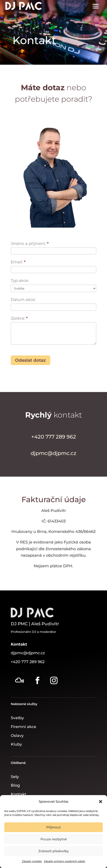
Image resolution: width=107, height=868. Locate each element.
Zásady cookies (32, 861)
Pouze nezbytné (54, 839)
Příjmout (53, 827)
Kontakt (19, 794)
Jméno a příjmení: (30, 244)
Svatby (17, 718)
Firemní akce (23, 727)
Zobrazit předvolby (53, 851)
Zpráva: (19, 318)
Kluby (16, 744)
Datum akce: (23, 300)
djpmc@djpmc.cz (28, 653)
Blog (15, 785)
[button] (101, 802)
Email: (18, 262)
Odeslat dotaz (30, 360)
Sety (15, 777)
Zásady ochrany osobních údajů (64, 861)
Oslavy (17, 736)
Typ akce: (20, 281)
